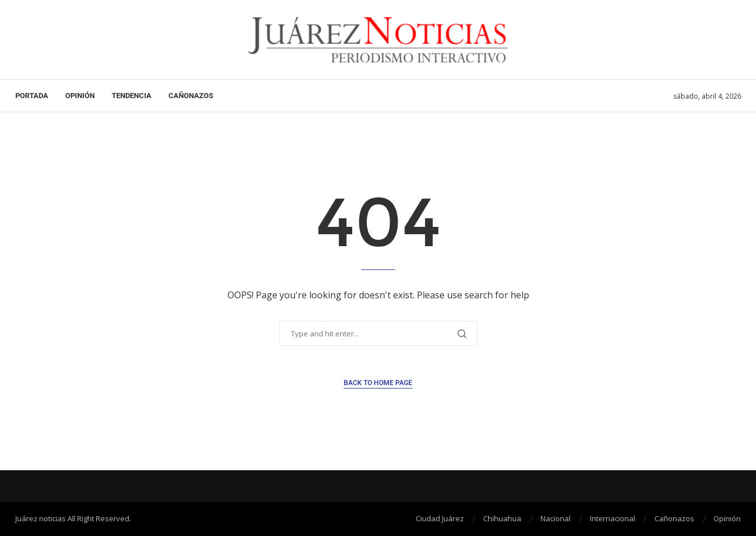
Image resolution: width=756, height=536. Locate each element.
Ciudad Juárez (440, 518)
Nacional (556, 518)
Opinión (80, 96)
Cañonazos (191, 96)
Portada (32, 96)
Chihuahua (502, 518)
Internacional (613, 518)
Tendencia (132, 96)
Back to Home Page (378, 383)
